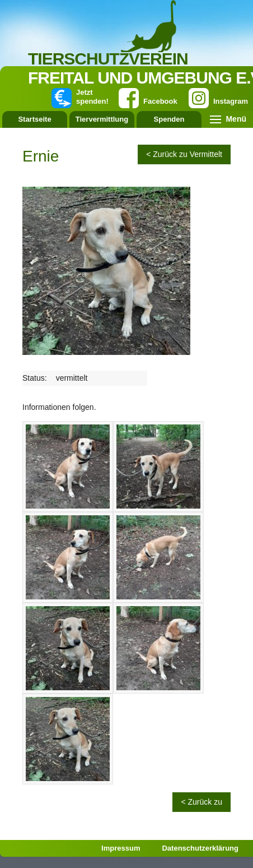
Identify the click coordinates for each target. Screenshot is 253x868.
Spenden (169, 119)
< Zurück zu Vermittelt (184, 154)
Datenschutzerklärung (200, 848)
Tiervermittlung (102, 119)
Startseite (34, 119)
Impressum (121, 848)
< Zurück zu (202, 802)
